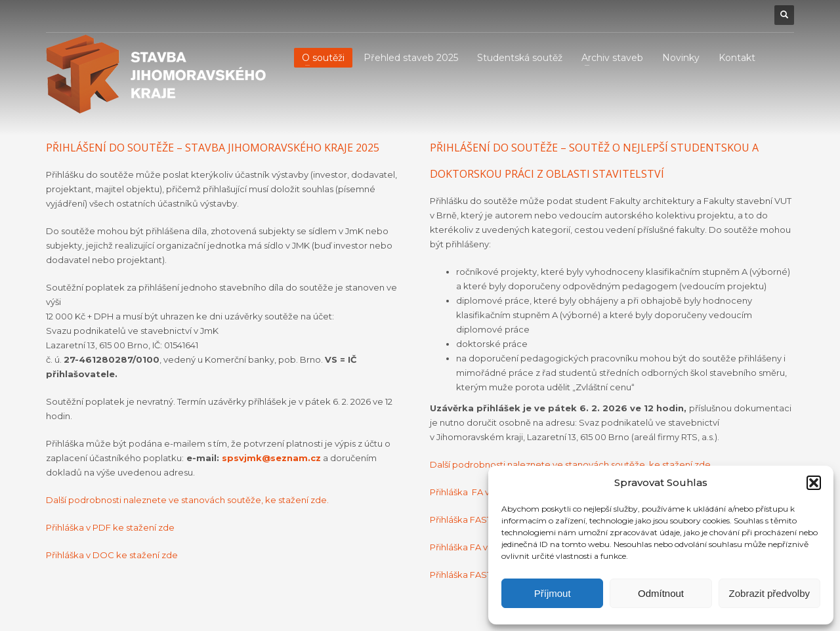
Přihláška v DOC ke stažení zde (112, 555)
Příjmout (553, 593)
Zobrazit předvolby (769, 593)
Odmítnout (661, 593)
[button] (814, 483)
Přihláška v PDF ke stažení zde (110, 527)
